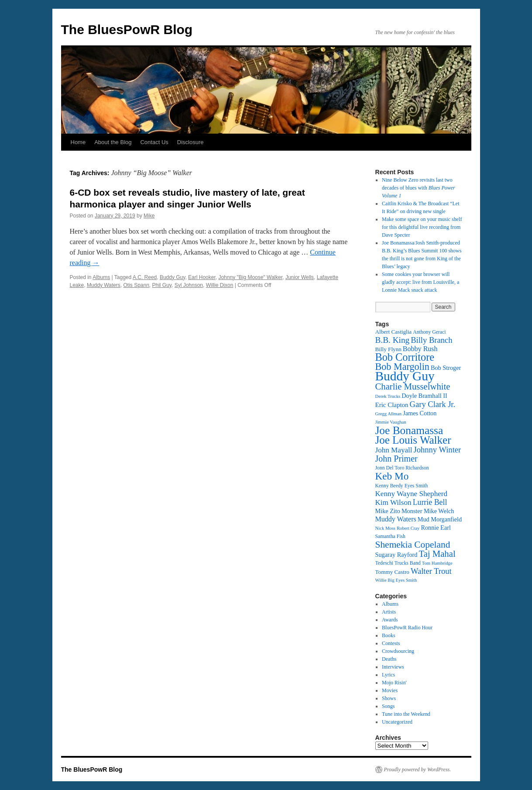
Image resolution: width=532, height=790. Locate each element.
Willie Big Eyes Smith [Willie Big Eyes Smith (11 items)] (396, 580)
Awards (390, 620)
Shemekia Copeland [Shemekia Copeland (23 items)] (413, 545)
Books (389, 635)
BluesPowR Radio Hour (407, 628)
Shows (389, 698)
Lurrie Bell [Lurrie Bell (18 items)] (430, 502)
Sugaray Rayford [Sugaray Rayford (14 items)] (396, 555)
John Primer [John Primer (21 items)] (396, 459)
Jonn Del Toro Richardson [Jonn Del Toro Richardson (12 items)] (402, 468)
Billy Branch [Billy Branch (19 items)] (431, 340)
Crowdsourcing (398, 651)
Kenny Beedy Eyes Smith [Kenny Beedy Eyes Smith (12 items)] (402, 486)
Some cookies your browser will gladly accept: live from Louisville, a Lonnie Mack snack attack (420, 282)
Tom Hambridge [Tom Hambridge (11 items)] (437, 563)
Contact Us (154, 142)
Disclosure (190, 142)
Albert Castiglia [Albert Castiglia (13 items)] (394, 332)
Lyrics (388, 675)
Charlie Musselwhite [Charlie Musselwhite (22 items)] (413, 386)
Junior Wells (300, 277)
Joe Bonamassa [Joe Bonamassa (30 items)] (409, 430)
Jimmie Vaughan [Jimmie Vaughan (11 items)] (391, 422)
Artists (389, 612)
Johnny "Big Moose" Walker (250, 277)
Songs (388, 706)
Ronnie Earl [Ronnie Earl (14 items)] (436, 528)
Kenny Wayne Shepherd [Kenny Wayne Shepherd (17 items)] (412, 494)
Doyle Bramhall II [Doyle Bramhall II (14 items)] (424, 396)
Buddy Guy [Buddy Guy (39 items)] (405, 376)
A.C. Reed (145, 277)
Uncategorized (397, 722)
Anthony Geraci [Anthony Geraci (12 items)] (429, 332)
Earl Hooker (202, 277)
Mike (149, 216)
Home (78, 142)
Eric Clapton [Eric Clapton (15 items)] (392, 405)
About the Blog (113, 142)
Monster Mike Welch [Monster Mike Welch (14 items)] (428, 511)
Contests (391, 643)
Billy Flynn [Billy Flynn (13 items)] (388, 349)
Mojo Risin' (394, 683)
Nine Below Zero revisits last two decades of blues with (419, 188)
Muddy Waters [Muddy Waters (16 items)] (396, 519)
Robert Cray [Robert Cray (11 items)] (408, 528)
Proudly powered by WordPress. (418, 769)
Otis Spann (136, 285)
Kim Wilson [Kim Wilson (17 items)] (393, 502)
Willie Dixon (220, 285)
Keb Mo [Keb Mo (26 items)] (392, 476)
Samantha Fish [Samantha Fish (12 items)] (390, 536)
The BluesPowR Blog (127, 29)
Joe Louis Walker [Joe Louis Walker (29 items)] (413, 440)
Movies (390, 690)
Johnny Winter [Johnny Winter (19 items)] (438, 450)
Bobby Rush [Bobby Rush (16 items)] (420, 349)
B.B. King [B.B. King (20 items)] (393, 340)
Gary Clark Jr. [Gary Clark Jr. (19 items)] (433, 404)
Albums (101, 277)
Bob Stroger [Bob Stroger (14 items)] (446, 368)
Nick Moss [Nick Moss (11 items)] (385, 528)
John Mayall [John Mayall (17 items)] (394, 450)
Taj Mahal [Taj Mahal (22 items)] (437, 554)
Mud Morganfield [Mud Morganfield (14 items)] (440, 519)
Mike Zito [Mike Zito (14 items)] (388, 511)
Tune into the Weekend (406, 714)
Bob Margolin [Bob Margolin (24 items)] (402, 367)
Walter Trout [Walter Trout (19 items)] (431, 571)
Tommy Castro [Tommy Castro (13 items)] (392, 572)
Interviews (393, 667)
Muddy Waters (104, 285)
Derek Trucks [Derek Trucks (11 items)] (388, 396)
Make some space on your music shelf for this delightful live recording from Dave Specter (422, 227)
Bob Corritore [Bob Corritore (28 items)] (405, 357)
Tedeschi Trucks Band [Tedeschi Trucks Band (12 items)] (398, 563)
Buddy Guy (172, 277)
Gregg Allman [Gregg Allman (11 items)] (389, 414)
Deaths (389, 659)
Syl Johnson (189, 285)
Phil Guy (162, 285)
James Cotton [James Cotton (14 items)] (420, 413)
